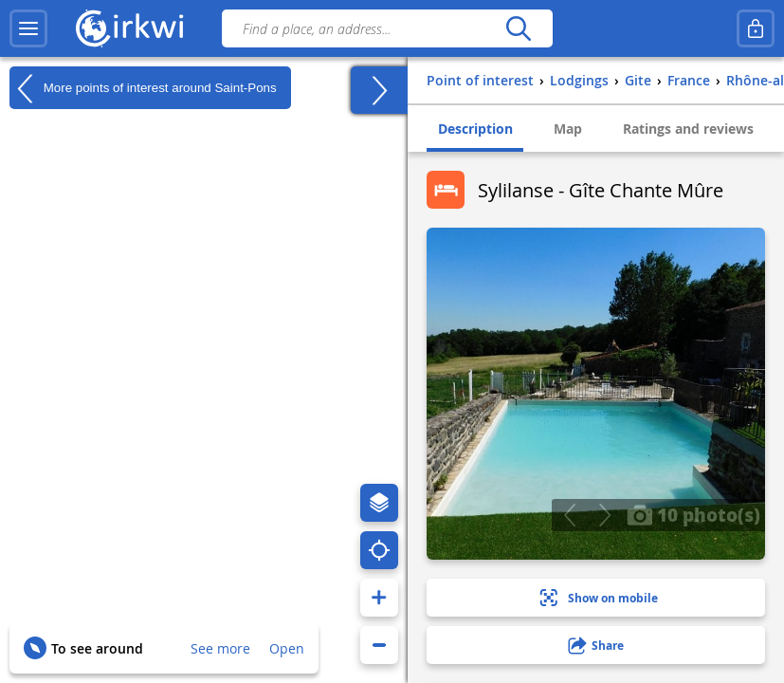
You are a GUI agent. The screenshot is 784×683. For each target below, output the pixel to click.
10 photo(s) (693, 514)
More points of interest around (143, 88)
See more (220, 648)
